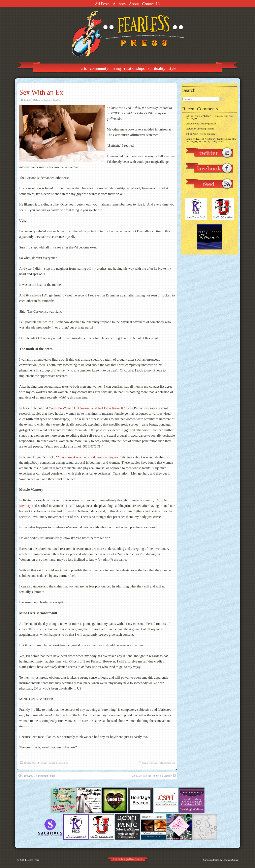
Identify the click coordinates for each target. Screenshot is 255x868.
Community (99, 68)
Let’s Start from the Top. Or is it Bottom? (154, 776)
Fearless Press (32, 860)
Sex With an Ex (41, 92)
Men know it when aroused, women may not (88, 457)
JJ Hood (37, 100)
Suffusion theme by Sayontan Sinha (221, 860)
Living (116, 68)
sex (173, 763)
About (134, 4)
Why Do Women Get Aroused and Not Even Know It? (87, 408)
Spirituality (157, 68)
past (156, 763)
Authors (119, 4)
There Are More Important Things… (38, 776)
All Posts (102, 4)
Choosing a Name (205, 129)
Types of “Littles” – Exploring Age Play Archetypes (210, 117)
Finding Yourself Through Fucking (40, 763)
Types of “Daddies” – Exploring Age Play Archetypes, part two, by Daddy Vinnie (211, 140)
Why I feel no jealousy (205, 124)
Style (172, 68)
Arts (84, 68)
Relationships (134, 68)
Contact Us (151, 4)
